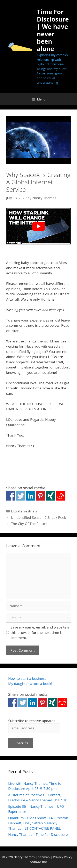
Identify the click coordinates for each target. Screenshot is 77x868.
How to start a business (27, 678)
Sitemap (44, 857)
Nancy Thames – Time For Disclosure (38, 834)
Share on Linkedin (30, 496)
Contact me (38, 861)
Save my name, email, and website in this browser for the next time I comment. (41, 632)
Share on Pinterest (40, 496)
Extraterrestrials (24, 511)
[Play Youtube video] (38, 226)
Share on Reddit (60, 496)
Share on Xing (50, 496)
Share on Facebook (11, 496)
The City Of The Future (29, 524)
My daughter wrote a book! (30, 684)
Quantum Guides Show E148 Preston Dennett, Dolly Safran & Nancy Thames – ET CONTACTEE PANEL (38, 823)
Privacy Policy (63, 857)
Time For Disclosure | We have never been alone (53, 30)
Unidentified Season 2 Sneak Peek (38, 517)
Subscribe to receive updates (32, 721)
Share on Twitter (21, 496)
